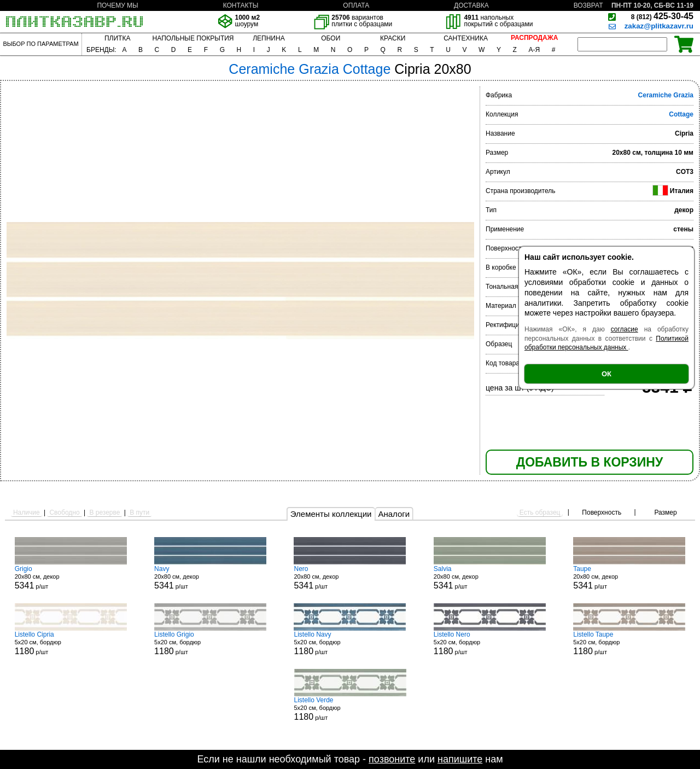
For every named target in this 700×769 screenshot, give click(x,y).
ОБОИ (331, 38)
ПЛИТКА (117, 38)
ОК (606, 374)
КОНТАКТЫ (241, 5)
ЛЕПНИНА (269, 38)
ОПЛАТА (356, 5)
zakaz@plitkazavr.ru (659, 26)
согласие (625, 329)
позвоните (392, 759)
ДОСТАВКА (471, 5)
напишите (460, 759)
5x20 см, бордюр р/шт (71, 643)
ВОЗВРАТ (588, 5)
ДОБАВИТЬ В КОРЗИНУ (590, 462)
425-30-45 (662, 16)
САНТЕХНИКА (466, 38)
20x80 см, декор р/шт (71, 578)
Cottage (681, 114)
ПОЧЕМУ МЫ (117, 5)
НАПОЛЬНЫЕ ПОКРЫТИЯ (193, 38)
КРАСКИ (393, 38)
